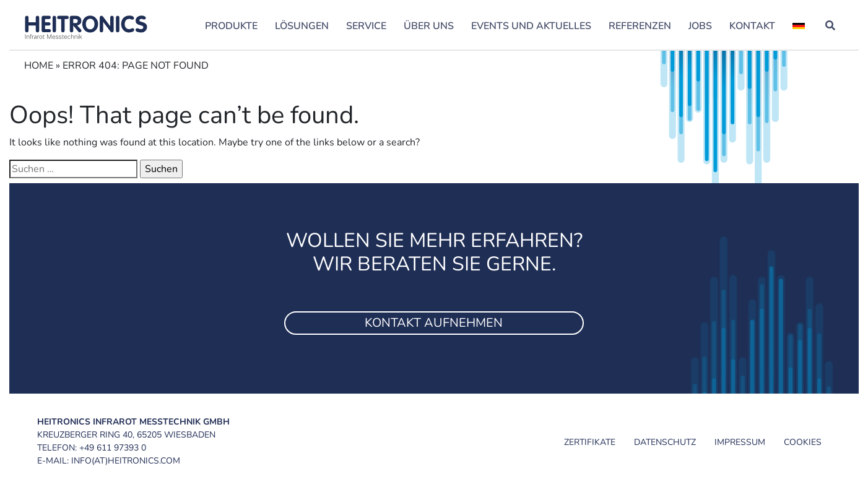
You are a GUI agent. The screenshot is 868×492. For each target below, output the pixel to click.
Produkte (231, 26)
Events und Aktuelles (531, 26)
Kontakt (752, 26)
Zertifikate (590, 442)
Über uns (429, 26)
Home (39, 66)
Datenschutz (665, 442)
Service (366, 26)
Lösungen (302, 26)
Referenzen (640, 26)
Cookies (803, 442)
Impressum (740, 442)
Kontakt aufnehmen (434, 323)
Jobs (700, 26)
